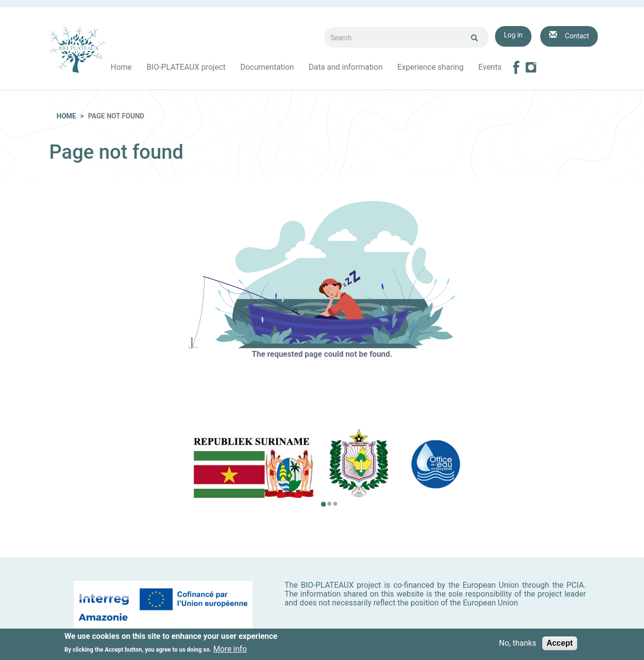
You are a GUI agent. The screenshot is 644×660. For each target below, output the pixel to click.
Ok (474, 38)
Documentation (267, 67)
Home (121, 67)
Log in (513, 35)
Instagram (531, 67)
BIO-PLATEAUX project (186, 67)
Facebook (516, 67)
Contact (577, 36)
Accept (560, 644)
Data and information (346, 67)
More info (230, 650)
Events (490, 67)
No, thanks (518, 644)
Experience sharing (430, 67)
